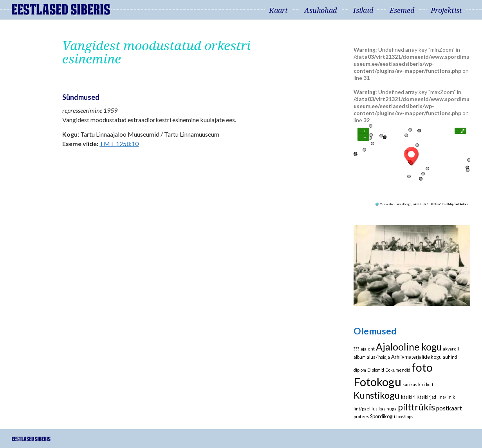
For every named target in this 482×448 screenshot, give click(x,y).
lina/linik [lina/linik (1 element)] (446, 397)
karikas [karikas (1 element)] (410, 384)
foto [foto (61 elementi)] (422, 367)
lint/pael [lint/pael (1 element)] (362, 409)
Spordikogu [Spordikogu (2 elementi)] (383, 416)
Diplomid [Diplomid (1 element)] (376, 370)
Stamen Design (402, 204)
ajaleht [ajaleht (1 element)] (368, 349)
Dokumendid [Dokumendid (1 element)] (398, 370)
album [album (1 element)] (360, 357)
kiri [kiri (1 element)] (422, 384)
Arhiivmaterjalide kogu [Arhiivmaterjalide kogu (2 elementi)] (416, 357)
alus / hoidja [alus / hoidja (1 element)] (378, 357)
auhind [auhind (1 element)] (450, 357)
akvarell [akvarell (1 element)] (451, 349)
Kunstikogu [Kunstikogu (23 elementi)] (377, 395)
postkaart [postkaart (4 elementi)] (449, 408)
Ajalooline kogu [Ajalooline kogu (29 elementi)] (409, 347)
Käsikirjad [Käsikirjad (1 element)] (426, 397)
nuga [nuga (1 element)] (392, 409)
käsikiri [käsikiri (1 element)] (408, 397)
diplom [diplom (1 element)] (360, 370)
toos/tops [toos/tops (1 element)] (405, 416)
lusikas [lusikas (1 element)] (378, 409)
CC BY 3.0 (424, 204)
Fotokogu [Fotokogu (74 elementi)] (377, 382)
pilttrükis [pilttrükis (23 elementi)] (416, 407)
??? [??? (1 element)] (357, 349)
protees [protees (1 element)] (361, 416)
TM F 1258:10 (119, 144)
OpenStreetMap (444, 204)
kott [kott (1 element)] (430, 384)
